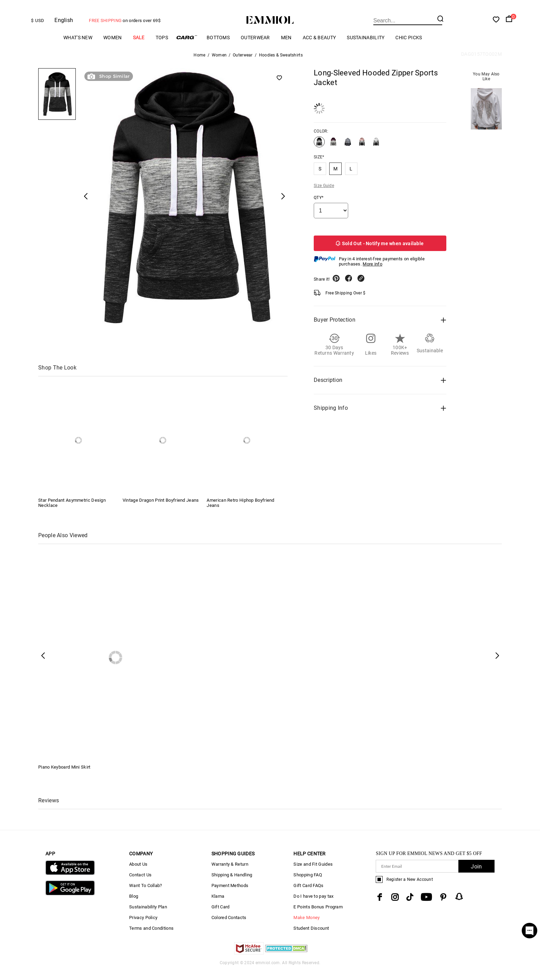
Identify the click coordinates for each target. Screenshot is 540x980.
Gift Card (221, 916)
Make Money (307, 926)
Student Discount (311, 937)
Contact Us (140, 884)
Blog (134, 905)
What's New (78, 46)
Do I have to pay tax (313, 905)
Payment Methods (230, 894)
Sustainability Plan (148, 916)
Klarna (218, 905)
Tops (162, 46)
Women (113, 46)
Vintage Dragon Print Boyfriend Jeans (161, 509)
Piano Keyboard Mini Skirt (64, 776)
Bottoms (218, 46)
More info (372, 273)
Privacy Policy (143, 926)
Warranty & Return (230, 873)
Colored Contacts (229, 926)
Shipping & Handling (232, 884)
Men (286, 46)
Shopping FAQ (308, 884)
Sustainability (366, 46)
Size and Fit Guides (313, 873)
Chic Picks (409, 46)
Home (199, 64)
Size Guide (324, 195)
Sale (139, 46)
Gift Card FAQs (308, 894)
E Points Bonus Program (318, 916)
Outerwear (255, 46)
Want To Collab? (146, 894)
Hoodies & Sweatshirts (281, 64)
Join (476, 875)
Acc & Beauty (319, 46)
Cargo (187, 46)
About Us (138, 873)
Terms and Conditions (151, 937)
